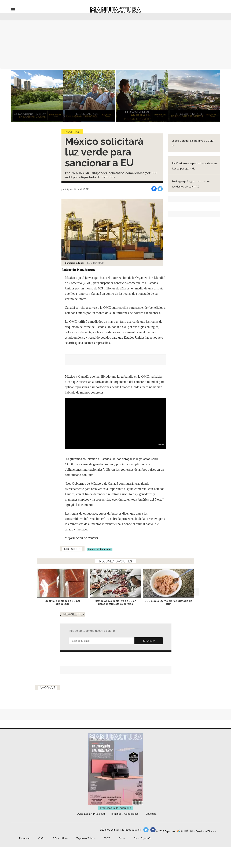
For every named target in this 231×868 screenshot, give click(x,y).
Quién (41, 838)
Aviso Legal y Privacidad (91, 814)
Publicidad (151, 814)
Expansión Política (86, 838)
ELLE (107, 838)
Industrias (72, 132)
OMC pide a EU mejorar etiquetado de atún (168, 602)
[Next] (195, 582)
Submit (149, 641)
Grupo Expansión (142, 838)
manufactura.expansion (153, 830)
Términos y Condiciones (125, 814)
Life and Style (60, 838)
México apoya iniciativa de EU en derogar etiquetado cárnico (115, 602)
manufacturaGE (146, 830)
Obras (122, 838)
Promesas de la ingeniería (116, 808)
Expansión (24, 838)
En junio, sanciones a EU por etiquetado (62, 602)
